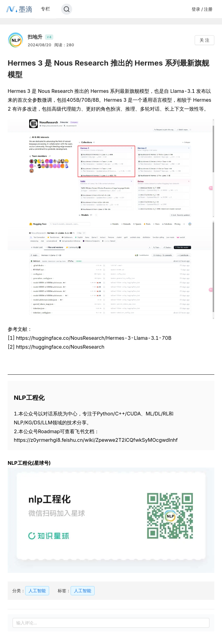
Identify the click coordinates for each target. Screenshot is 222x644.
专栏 (45, 9)
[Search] (67, 9)
